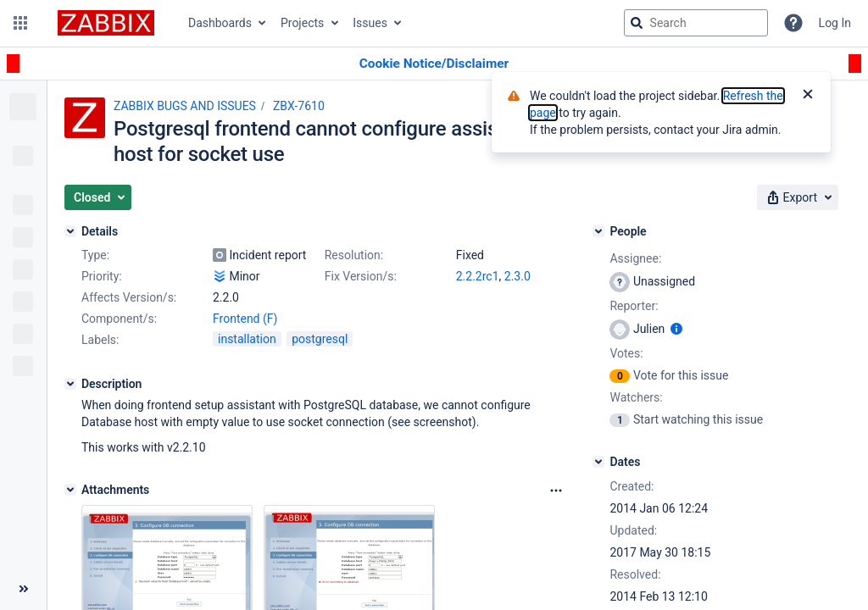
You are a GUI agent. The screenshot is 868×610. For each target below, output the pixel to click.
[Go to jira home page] (106, 23)
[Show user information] (676, 329)
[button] (20, 23)
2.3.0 (517, 276)
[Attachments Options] (556, 491)
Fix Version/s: (361, 276)
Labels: (100, 340)
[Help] (793, 23)
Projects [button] (302, 23)
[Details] (70, 231)
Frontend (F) (245, 319)
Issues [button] (370, 23)
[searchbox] (696, 23)
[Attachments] (70, 490)
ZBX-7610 (299, 106)
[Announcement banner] (434, 64)
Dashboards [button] (220, 23)
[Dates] (598, 462)
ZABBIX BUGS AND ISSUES (185, 106)
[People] (598, 231)
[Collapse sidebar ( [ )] (23, 589)
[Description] (70, 384)
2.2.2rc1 (478, 276)
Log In (835, 23)
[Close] (808, 96)
